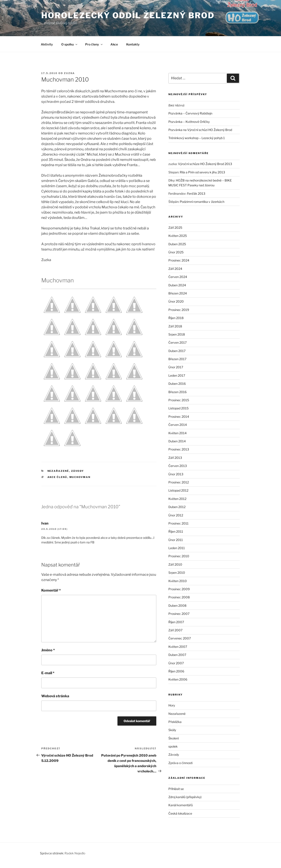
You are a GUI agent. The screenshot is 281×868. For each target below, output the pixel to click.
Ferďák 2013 (196, 193)
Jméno (48, 650)
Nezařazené (58, 471)
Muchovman (80, 477)
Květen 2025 (178, 236)
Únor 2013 (176, 474)
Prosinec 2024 (179, 260)
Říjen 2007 (176, 622)
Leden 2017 (177, 375)
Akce (114, 44)
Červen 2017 (177, 342)
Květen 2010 (178, 581)
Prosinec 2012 (179, 482)
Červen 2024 (178, 277)
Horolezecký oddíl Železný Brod (128, 15)
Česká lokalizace (180, 813)
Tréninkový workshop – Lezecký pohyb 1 (197, 138)
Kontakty (133, 44)
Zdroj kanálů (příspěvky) (185, 797)
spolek (173, 746)
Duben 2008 (177, 606)
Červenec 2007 (180, 638)
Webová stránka (55, 696)
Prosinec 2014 (179, 417)
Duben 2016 (177, 384)
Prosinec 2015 (179, 400)
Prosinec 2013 (179, 449)
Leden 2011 (177, 548)
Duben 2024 (177, 285)
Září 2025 (175, 228)
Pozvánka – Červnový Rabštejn (190, 113)
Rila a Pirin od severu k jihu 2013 (202, 172)
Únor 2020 (176, 301)
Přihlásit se (176, 789)
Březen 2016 (177, 392)
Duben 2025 (177, 244)
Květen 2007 (178, 647)
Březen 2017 (177, 359)
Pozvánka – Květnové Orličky (189, 122)
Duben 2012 (177, 507)
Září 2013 (175, 458)
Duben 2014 (177, 441)
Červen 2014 (178, 425)
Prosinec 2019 (179, 310)
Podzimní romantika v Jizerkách (202, 202)
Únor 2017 (176, 367)
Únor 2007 (176, 663)
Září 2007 (175, 630)
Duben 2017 (177, 351)
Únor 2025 (176, 252)
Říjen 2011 (176, 531)
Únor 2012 (176, 515)
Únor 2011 (176, 540)
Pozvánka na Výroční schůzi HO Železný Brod (200, 130)
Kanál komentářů (181, 805)
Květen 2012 (177, 499)
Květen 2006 (178, 679)
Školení (174, 738)
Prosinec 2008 (179, 597)
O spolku (70, 44)
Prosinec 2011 (178, 523)
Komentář (51, 590)
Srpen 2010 (177, 573)
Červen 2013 (178, 466)
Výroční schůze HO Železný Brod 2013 (205, 164)
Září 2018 (175, 326)
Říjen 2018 (176, 318)
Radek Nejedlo (75, 853)
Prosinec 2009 (179, 589)
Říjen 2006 (176, 671)
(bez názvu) (176, 105)
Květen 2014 (177, 433)
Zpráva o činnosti (180, 763)
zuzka (69, 73)
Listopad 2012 (178, 490)
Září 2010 (175, 564)
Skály (172, 730)
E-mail (48, 673)
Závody (78, 471)
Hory (172, 705)
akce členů (57, 477)
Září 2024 (175, 269)
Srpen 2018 (177, 334)
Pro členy (94, 44)
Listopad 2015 (178, 408)
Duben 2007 (177, 655)
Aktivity (47, 44)
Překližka (175, 722)
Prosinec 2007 (179, 614)
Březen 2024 (178, 293)
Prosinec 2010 (179, 556)
